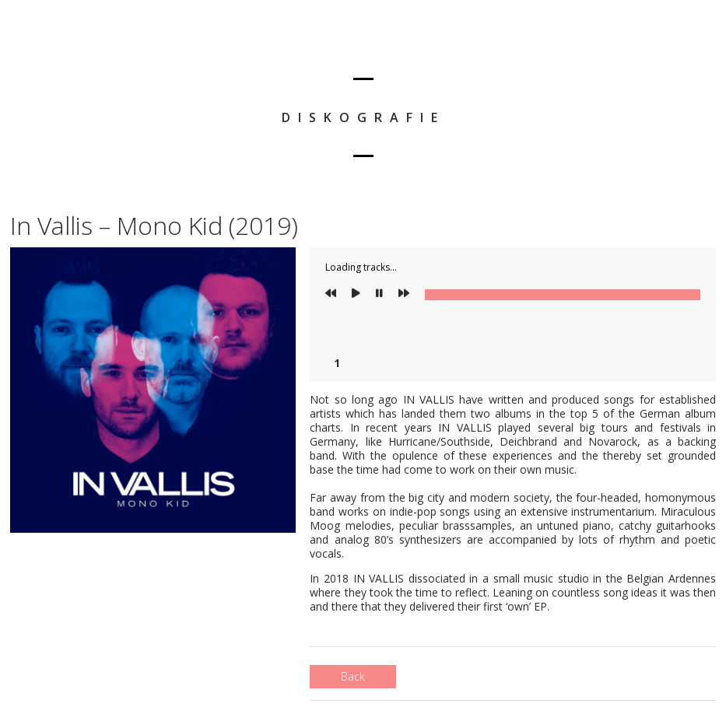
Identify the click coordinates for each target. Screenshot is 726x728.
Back (353, 676)
